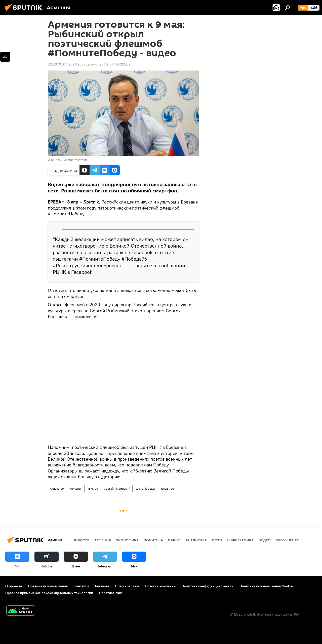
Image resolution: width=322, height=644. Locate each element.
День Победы (146, 488)
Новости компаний (160, 586)
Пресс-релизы (127, 586)
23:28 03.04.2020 (62, 64)
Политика (153, 540)
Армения (76, 488)
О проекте (14, 586)
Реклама (102, 586)
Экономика (127, 540)
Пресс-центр (287, 540)
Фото (217, 540)
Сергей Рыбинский (117, 488)
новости (81, 540)
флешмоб (168, 488)
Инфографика (240, 540)
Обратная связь (112, 593)
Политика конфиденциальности (208, 586)
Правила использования (48, 586)
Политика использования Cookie (266, 586)
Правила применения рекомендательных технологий (49, 593)
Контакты (81, 586)
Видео (265, 540)
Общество (57, 488)
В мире (93, 488)
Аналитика (196, 540)
